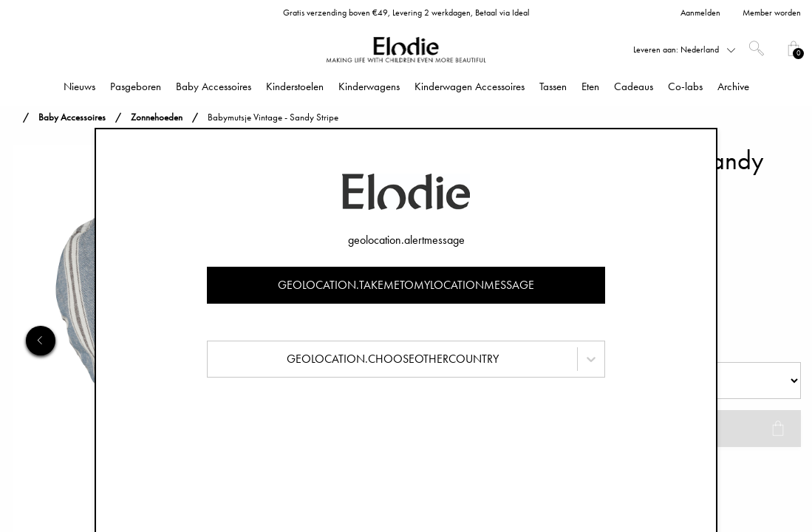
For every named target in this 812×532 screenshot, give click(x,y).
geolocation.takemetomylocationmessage (406, 285)
